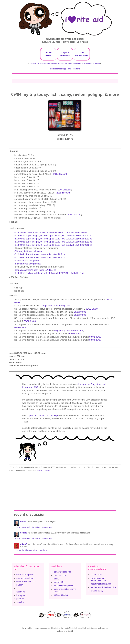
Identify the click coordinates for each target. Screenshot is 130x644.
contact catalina (61, 595)
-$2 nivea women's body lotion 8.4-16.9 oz (35, 270)
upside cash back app (58, 69)
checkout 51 (59, 582)
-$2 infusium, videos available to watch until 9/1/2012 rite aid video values (51, 232)
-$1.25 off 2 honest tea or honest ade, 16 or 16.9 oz (40, 254)
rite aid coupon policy (63, 586)
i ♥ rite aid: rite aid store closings (25, 550)
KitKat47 (24, 544)
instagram (21, 595)
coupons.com (60, 575)
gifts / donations (74, 69)
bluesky (20, 585)
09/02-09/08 (92, 309)
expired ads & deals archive (103, 587)
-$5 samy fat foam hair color (28, 251)
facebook (21, 592)
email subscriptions (25, 575)
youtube (20, 602)
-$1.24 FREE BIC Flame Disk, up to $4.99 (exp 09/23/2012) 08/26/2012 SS (49, 273)
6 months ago (47, 527)
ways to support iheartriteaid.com (98, 579)
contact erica (96, 575)
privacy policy (97, 591)
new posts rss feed (25, 578)
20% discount (60, 174)
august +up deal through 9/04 (57, 306)
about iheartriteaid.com (101, 584)
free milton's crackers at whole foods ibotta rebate (49, 64)
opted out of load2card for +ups (43, 415)
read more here (44, 470)
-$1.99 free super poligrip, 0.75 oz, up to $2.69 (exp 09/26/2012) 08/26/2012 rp (53, 235)
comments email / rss (26, 581)
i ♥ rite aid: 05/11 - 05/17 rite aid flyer (27, 527)
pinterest (20, 599)
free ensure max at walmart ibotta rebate (84, 64)
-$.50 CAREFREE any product (28, 260)
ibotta (56, 579)
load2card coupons (62, 572)
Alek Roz (24, 521)
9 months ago (43, 550)
